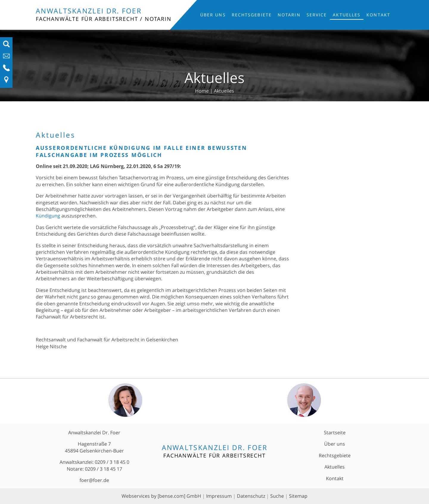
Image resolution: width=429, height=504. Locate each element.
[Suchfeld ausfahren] (6, 46)
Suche (277, 496)
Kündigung (48, 216)
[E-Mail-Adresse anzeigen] (6, 58)
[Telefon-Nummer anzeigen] (6, 70)
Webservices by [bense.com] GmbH (161, 496)
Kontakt (378, 15)
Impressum (219, 496)
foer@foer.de (94, 480)
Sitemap (298, 496)
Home (202, 91)
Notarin (289, 15)
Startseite (335, 433)
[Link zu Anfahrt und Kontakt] (6, 82)
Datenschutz (251, 496)
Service (317, 15)
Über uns (213, 15)
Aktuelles (347, 15)
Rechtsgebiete (252, 15)
